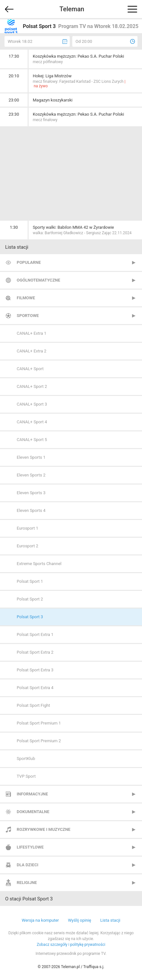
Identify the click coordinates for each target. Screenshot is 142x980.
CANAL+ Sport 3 (32, 404)
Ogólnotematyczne (38, 280)
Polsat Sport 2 (30, 599)
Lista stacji (110, 920)
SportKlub (26, 759)
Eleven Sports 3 (31, 493)
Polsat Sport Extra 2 (35, 652)
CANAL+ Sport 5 (32, 440)
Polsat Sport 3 (30, 617)
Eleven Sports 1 (31, 457)
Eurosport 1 (27, 528)
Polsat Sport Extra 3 (35, 670)
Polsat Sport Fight (33, 705)
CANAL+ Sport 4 (32, 422)
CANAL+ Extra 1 (31, 333)
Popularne (29, 262)
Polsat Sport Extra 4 (35, 688)
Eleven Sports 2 (31, 475)
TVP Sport (26, 776)
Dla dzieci (27, 865)
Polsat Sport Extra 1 (35, 634)
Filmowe (26, 298)
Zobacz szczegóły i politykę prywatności (71, 945)
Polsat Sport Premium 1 (39, 723)
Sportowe (28, 316)
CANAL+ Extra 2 (31, 351)
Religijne (27, 883)
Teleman (72, 9)
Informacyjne (32, 794)
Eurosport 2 (27, 546)
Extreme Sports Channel (39, 564)
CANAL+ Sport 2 (32, 386)
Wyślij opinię (79, 920)
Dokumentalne (33, 812)
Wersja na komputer (40, 920)
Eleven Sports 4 (31, 510)
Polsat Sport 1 (30, 581)
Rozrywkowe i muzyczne (44, 829)
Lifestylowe (30, 847)
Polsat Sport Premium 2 (39, 741)
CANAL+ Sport (30, 369)
